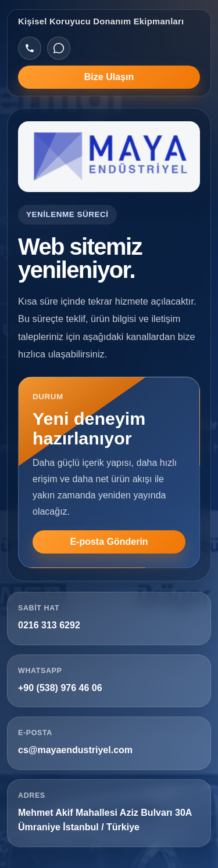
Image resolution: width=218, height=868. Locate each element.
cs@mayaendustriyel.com (75, 750)
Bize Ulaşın (109, 77)
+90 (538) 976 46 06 (60, 688)
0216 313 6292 (49, 625)
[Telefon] (30, 48)
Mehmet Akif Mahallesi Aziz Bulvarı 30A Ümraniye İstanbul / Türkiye (105, 820)
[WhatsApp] (59, 48)
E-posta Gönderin (109, 542)
